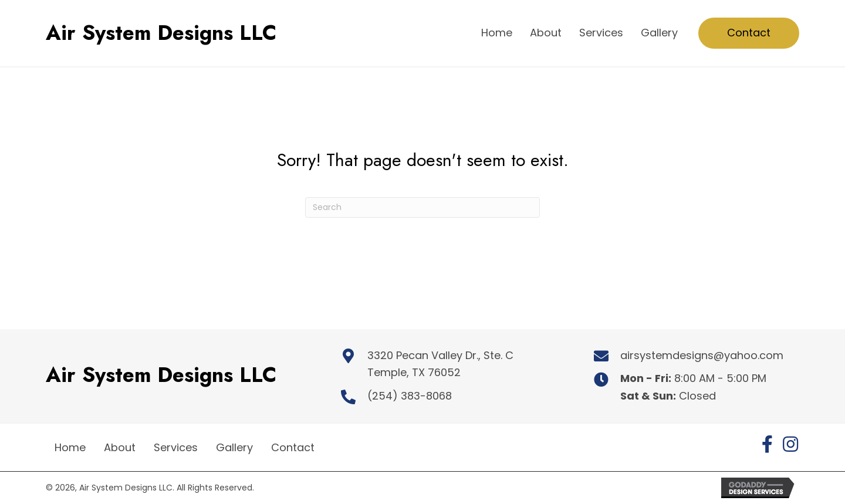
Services (176, 447)
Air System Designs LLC (161, 33)
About (120, 447)
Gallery (234, 447)
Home (70, 447)
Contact (293, 447)
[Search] (422, 207)
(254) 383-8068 (410, 396)
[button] (767, 444)
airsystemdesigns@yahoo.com (702, 355)
